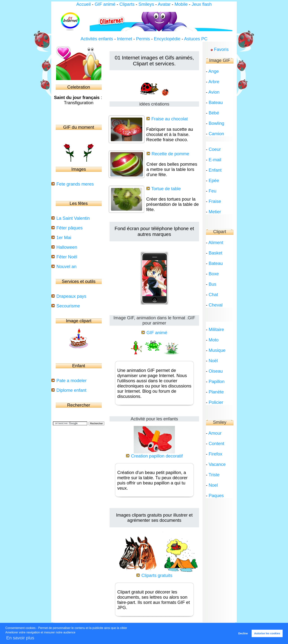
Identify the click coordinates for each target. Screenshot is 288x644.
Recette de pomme (170, 154)
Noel (213, 485)
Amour (215, 433)
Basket (215, 253)
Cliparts (128, 4)
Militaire (216, 329)
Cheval (216, 305)
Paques (216, 495)
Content (217, 443)
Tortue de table (166, 189)
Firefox (215, 454)
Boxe (214, 274)
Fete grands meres (75, 184)
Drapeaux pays (71, 296)
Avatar (164, 4)
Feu (213, 191)
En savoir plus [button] (20, 638)
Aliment (216, 242)
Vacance (217, 464)
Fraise (215, 201)
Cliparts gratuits (157, 575)
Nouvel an (66, 266)
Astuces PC (196, 39)
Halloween (67, 247)
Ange (214, 71)
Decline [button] (243, 633)
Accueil (83, 4)
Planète (216, 392)
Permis (143, 39)
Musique (217, 350)
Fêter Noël (67, 257)
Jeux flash (202, 4)
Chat (213, 295)
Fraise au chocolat (170, 119)
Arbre (214, 82)
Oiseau (216, 371)
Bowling (217, 123)
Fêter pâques (70, 228)
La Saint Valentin (73, 218)
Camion (216, 134)
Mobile (181, 4)
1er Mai (64, 237)
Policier (216, 402)
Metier (215, 212)
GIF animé (105, 4)
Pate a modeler (72, 381)
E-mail (215, 160)
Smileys (146, 4)
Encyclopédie (167, 39)
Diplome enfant (71, 390)
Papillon (217, 381)
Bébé (214, 113)
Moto (214, 340)
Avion (214, 92)
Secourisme (68, 306)
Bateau (216, 102)
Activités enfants (97, 39)
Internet (125, 39)
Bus (213, 284)
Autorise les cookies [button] (267, 633)
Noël (213, 361)
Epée (214, 180)
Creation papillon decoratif (157, 456)
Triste (214, 475)
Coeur (215, 149)
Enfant (215, 170)
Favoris (221, 49)
